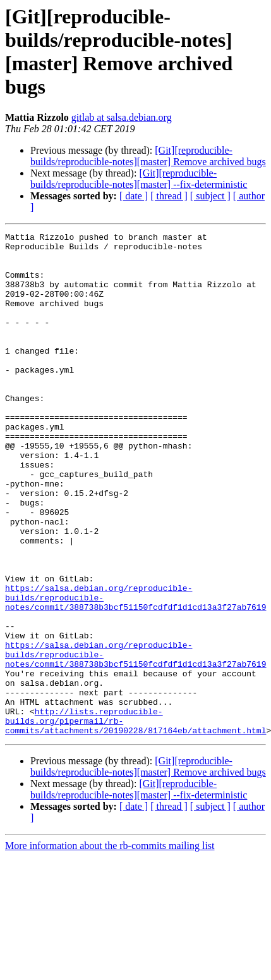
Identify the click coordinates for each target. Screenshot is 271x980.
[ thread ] (169, 196)
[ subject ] (210, 196)
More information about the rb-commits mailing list (110, 946)
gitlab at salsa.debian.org (122, 117)
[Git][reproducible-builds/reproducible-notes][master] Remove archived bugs (148, 156)
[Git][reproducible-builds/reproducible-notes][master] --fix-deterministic (139, 179)
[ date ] (134, 196)
